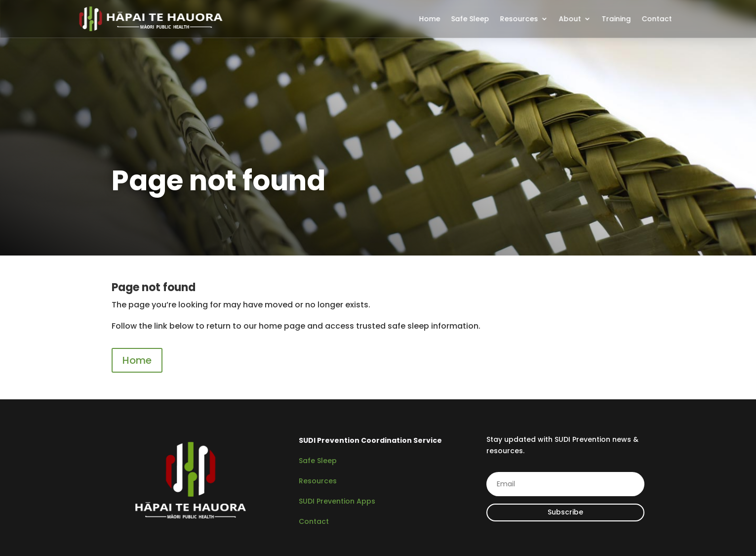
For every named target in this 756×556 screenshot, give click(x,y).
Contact (657, 19)
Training (616, 19)
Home (429, 19)
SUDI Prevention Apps (337, 501)
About (570, 19)
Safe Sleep (470, 19)
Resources (519, 19)
